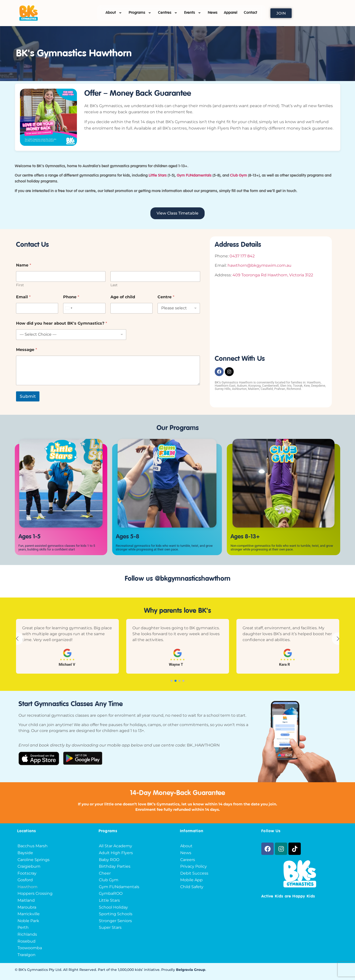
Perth (23, 927)
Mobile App (191, 880)
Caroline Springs (34, 860)
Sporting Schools (116, 914)
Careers (188, 860)
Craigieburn (29, 866)
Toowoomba (30, 948)
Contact (250, 13)
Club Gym (109, 880)
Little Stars (158, 176)
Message (27, 350)
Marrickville (29, 914)
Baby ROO (109, 860)
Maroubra (27, 907)
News (213, 13)
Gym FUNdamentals (119, 887)
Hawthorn (27, 887)
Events (193, 13)
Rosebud (27, 941)
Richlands (27, 934)
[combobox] (69, 308)
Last (114, 285)
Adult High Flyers (116, 853)
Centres (168, 13)
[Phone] (84, 308)
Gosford (25, 880)
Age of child (123, 297)
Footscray (27, 873)
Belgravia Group (191, 970)
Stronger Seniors (115, 921)
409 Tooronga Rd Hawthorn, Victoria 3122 (273, 275)
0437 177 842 (242, 256)
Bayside (25, 853)
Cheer (105, 873)
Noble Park (28, 921)
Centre (166, 297)
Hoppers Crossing (35, 893)
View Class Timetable (177, 213)
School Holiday (113, 907)
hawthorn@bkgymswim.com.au (259, 265)
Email (23, 297)
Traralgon (27, 955)
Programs (140, 13)
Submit (28, 396)
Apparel (231, 13)
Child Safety (192, 887)
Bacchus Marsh (33, 846)
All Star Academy (115, 846)
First (20, 285)
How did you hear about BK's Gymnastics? (62, 323)
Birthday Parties (115, 866)
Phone (71, 297)
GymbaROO (111, 893)
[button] (172, 681)
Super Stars (110, 927)
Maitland (26, 900)
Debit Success (194, 873)
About (114, 13)
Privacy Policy (194, 866)
